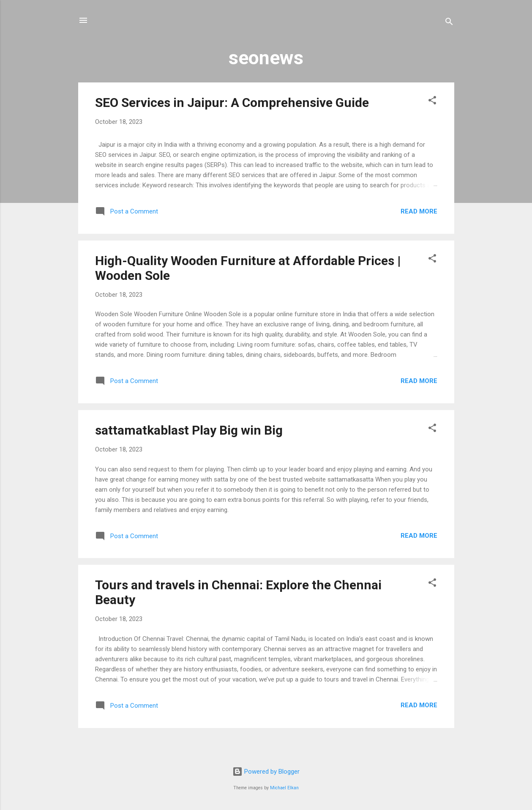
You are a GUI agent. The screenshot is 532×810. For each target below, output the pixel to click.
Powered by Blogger (266, 772)
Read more (419, 211)
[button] (432, 102)
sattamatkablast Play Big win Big (189, 430)
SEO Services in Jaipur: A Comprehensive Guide (232, 103)
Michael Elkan (284, 788)
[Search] (449, 23)
